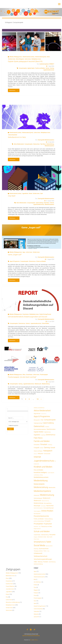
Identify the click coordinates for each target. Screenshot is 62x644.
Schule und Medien (41, 261)
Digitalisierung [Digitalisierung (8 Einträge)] (47, 432)
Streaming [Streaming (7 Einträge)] (36, 549)
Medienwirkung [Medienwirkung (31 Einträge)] (39, 503)
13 (38, 399)
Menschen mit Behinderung (13, 602)
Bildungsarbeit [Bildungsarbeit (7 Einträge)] (37, 420)
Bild (35, 579)
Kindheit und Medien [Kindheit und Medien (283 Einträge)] (43, 467)
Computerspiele (23, 68)
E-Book (36, 585)
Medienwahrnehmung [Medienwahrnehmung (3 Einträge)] (45, 501)
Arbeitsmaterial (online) (28, 57)
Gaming (52, 68)
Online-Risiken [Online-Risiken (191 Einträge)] (47, 511)
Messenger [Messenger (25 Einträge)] (37, 506)
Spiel (41, 193)
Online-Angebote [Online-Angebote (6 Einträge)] (37, 511)
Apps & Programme (15, 261)
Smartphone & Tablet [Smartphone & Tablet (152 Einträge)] (42, 542)
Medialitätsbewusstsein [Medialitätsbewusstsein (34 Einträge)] (41, 477)
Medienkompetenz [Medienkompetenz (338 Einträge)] (42, 491)
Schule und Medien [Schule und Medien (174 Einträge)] (42, 531)
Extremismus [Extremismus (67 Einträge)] (51, 435)
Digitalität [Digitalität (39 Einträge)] (37, 435)
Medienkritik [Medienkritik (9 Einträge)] (37, 495)
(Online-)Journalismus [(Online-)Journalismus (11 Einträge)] (39, 408)
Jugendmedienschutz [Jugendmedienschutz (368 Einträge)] (44, 461)
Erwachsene (26, 314)
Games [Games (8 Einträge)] (42, 448)
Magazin (36, 590)
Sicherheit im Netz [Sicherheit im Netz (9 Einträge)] (42, 537)
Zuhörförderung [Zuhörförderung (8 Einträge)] (52, 562)
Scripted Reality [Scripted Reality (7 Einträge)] (37, 535)
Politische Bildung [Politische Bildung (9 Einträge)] (49, 519)
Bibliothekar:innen (10, 576)
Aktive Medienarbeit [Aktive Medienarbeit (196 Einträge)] (42, 411)
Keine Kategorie (20, 59)
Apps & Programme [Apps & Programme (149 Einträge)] (42, 416)
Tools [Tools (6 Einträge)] (48, 551)
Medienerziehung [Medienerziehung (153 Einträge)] (41, 487)
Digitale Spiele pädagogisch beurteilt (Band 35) (25, 61)
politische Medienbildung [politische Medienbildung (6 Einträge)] (39, 521)
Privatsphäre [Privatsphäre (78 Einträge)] (38, 524)
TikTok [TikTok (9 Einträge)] (45, 551)
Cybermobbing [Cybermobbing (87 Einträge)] (48, 423)
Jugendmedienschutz (49, 70)
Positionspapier (44, 375)
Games (47, 68)
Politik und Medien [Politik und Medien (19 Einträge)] (39, 519)
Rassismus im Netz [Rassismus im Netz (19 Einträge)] (47, 526)
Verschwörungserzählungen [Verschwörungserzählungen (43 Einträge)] (43, 559)
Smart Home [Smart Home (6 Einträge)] (36, 539)
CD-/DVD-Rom (37, 582)
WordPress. (36, 640)
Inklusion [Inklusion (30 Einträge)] (40, 454)
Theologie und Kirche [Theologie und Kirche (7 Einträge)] (38, 551)
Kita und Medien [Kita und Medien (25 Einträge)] (39, 470)
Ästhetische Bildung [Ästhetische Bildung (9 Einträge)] (38, 564)
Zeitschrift (36, 617)
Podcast (36, 593)
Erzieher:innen (12, 59)
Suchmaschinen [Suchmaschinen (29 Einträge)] (44, 549)
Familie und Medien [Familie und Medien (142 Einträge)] (42, 441)
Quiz (35, 601)
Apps (24, 252)
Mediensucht (38, 384)
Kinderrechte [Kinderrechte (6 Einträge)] (36, 464)
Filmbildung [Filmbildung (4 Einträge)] (50, 445)
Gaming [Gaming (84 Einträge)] (47, 447)
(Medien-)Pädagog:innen (16, 57)
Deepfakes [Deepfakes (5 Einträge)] (47, 427)
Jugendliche (25, 193)
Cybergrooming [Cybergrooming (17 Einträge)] (38, 423)
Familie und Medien (40, 68)
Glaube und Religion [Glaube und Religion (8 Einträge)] (38, 451)
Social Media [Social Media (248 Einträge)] (40, 545)
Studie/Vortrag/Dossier (45, 314)
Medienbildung (50, 144)
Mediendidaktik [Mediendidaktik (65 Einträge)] (39, 484)
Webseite (36, 614)
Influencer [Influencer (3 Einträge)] (35, 454)
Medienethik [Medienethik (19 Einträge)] (52, 488)
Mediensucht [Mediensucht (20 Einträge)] (37, 501)
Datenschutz (36, 144)
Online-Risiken (46, 323)
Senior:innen (9, 610)
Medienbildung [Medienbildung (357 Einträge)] (41, 481)
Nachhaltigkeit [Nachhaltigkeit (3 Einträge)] (43, 506)
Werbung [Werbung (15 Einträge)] (40, 562)
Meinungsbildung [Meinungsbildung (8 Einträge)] (48, 503)
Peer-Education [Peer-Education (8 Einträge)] (37, 514)
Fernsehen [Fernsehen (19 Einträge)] (37, 445)
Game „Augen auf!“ (15, 255)
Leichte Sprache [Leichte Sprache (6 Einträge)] (51, 473)
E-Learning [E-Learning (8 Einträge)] (43, 435)
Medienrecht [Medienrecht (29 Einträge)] (47, 498)
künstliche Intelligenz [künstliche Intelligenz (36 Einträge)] (40, 472)
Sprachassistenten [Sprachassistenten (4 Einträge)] (49, 546)
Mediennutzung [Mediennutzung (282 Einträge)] (47, 495)
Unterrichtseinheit (13, 135)
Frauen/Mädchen (10, 586)
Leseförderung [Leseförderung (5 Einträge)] (37, 475)
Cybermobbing (39, 203)
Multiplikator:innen (36, 59)
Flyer (35, 587)
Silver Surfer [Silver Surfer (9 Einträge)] (50, 537)
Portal (35, 595)
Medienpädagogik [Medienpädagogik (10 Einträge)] (38, 498)
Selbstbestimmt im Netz (17, 137)
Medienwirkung (46, 384)
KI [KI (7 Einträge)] (55, 461)
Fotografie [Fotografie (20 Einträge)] (37, 448)
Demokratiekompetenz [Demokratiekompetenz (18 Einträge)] (40, 429)
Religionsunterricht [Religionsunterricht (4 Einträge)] (37, 529)
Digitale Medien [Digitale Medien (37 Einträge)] (39, 432)
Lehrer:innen (28, 59)
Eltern (48, 57)
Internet (52, 203)
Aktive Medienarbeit (19, 144)
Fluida (31, 640)
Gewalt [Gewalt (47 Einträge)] (53, 448)
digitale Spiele (31, 68)
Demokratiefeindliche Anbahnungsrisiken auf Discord (27, 317)
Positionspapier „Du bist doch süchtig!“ (22, 377)
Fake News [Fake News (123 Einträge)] (38, 438)
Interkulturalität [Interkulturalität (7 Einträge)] (47, 454)
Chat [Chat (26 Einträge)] (42, 420)
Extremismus (32, 261)
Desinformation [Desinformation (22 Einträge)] (51, 429)
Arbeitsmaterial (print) (41, 57)
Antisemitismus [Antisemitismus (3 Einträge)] (44, 414)
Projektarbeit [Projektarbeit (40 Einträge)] (48, 524)
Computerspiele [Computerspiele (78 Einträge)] (50, 420)
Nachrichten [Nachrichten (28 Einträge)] (50, 506)
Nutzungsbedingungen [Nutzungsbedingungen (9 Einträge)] (49, 508)
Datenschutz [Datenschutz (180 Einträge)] (39, 426)
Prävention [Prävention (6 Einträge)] (36, 527)
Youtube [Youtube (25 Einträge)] (46, 562)
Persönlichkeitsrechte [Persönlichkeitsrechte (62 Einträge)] (41, 516)
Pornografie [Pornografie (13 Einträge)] (47, 521)
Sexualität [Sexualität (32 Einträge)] (52, 535)
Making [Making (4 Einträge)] (41, 475)
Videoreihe (36, 611)
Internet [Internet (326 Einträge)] (37, 457)
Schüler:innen (36, 193)
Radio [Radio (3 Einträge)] (40, 527)
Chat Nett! (12, 196)
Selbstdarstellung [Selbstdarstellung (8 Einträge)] (45, 535)
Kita (7, 597)
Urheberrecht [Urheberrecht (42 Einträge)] (38, 553)
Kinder (30, 193)
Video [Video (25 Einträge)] (35, 562)
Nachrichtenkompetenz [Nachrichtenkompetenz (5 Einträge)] (38, 508)
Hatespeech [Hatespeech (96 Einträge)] (48, 451)
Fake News (43, 144)
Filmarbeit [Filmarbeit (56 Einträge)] (44, 444)
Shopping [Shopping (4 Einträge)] (36, 537)
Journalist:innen (10, 589)
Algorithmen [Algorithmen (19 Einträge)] (37, 414)
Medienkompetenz (49, 146)
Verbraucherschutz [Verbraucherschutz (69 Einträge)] (41, 556)
